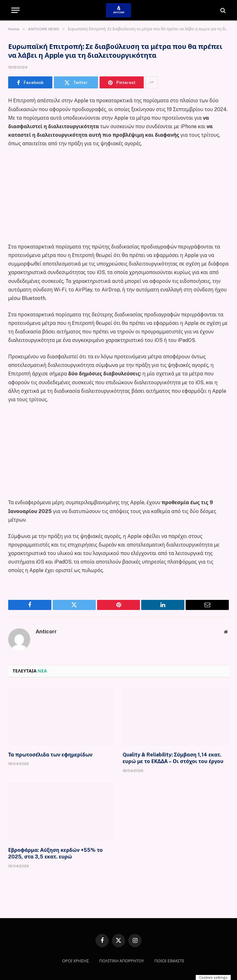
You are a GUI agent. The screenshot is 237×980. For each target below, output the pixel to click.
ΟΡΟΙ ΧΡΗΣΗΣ (75, 961)
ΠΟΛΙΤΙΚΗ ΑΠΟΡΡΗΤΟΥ (122, 961)
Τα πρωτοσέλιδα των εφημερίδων (50, 755)
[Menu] (15, 10)
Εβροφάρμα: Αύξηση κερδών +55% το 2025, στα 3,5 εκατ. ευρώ (55, 854)
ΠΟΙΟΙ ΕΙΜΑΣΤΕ (169, 961)
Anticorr (46, 631)
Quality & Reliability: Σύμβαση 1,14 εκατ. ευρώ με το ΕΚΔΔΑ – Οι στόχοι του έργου (173, 758)
